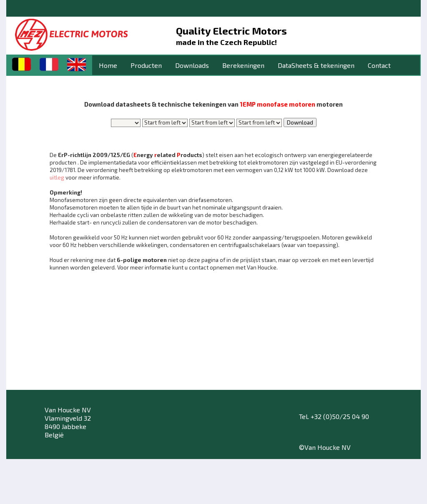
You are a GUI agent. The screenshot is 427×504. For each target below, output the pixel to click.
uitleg (57, 177)
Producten (146, 65)
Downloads (192, 65)
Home (108, 65)
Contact (379, 65)
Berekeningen (243, 65)
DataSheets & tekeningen (316, 65)
